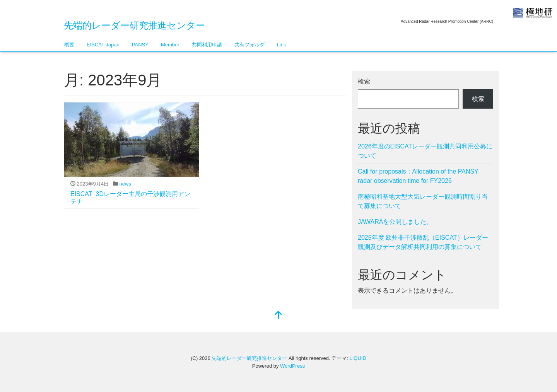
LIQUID (358, 358)
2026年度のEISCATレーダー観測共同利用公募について (425, 151)
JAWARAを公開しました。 (395, 222)
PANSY (140, 45)
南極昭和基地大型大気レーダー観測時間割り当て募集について (423, 201)
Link (282, 45)
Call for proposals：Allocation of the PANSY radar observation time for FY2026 (418, 176)
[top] (278, 316)
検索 (364, 81)
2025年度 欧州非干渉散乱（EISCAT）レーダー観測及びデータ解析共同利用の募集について (423, 242)
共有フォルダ (249, 45)
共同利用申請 (207, 45)
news (125, 184)
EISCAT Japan (103, 45)
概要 (69, 45)
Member (170, 45)
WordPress (292, 366)
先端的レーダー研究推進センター (134, 25)
